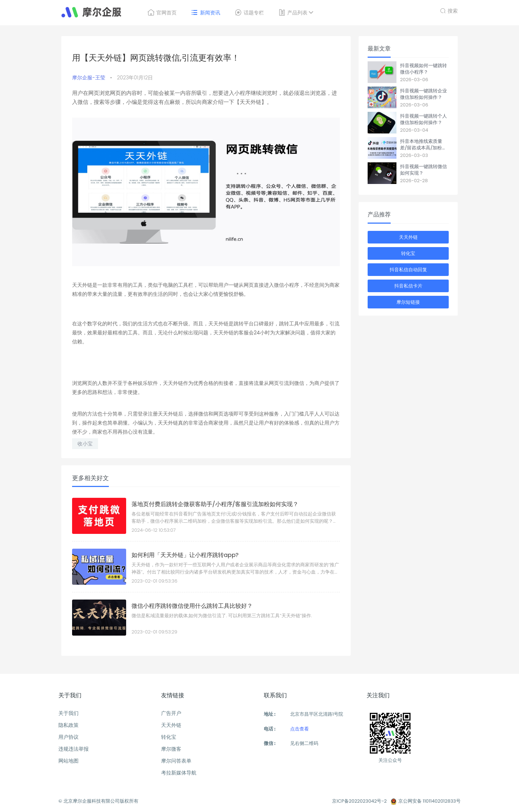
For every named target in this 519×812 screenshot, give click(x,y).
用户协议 (68, 737)
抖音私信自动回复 (408, 270)
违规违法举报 (74, 749)
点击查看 (300, 729)
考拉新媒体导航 (179, 773)
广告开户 (171, 713)
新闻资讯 (206, 13)
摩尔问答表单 (176, 761)
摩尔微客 (171, 749)
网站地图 (68, 761)
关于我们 (68, 713)
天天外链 (408, 237)
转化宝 (408, 253)
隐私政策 (68, 725)
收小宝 (85, 444)
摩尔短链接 (408, 302)
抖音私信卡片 (408, 286)
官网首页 (162, 13)
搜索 (449, 10)
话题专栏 (249, 13)
